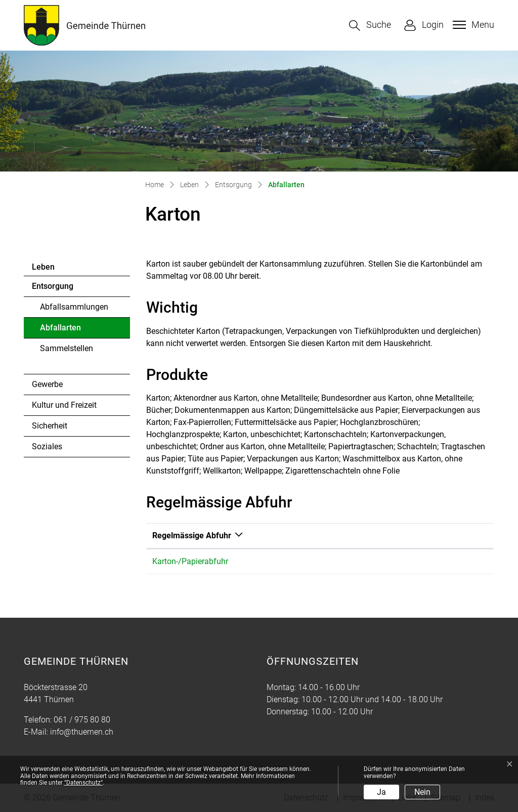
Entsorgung (53, 286)
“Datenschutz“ (83, 783)
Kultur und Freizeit (64, 405)
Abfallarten (68, 330)
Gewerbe (47, 384)
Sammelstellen (67, 348)
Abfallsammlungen (74, 307)
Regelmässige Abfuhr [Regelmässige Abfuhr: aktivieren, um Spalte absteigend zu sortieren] (192, 536)
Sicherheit (50, 426)
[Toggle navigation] (472, 25)
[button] (370, 26)
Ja (381, 792)
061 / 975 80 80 (82, 720)
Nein (422, 792)
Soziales (47, 446)
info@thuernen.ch (82, 732)
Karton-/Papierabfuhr (190, 561)
